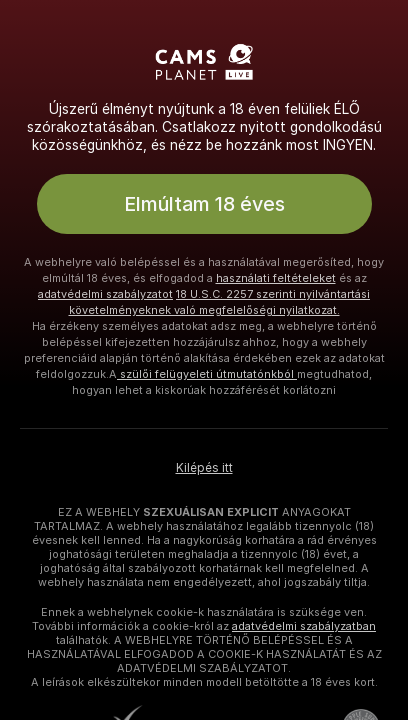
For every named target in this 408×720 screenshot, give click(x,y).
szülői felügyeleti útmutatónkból (207, 374)
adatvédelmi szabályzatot (105, 294)
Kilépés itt (204, 468)
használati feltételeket (276, 278)
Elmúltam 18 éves (204, 204)
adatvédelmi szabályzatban (304, 626)
